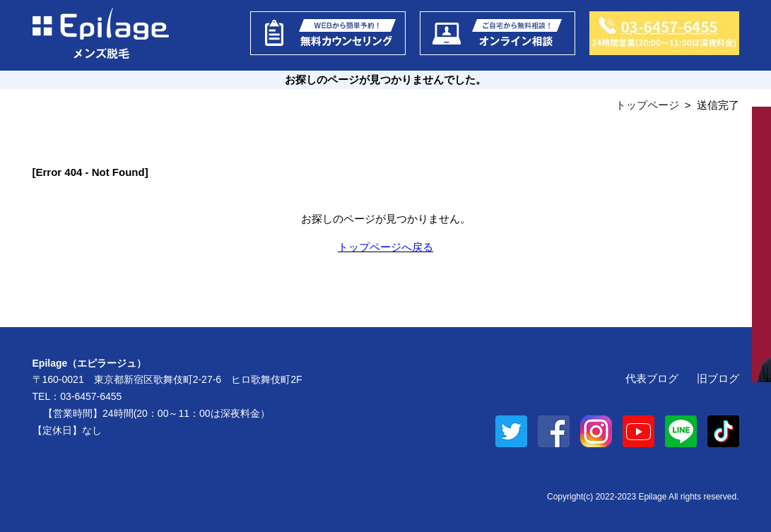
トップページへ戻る (385, 247)
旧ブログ (718, 378)
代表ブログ (652, 378)
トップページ (647, 105)
